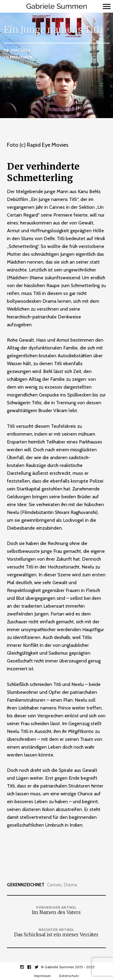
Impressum (42, 976)
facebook (32, 967)
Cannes (54, 885)
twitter (40, 967)
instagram (25, 967)
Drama (71, 885)
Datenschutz (69, 976)
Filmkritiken (18, 57)
